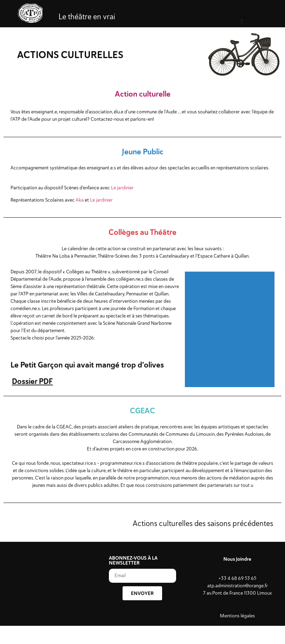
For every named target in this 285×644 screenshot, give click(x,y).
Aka (80, 200)
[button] (242, 22)
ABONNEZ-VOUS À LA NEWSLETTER (133, 561)
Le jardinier (122, 188)
